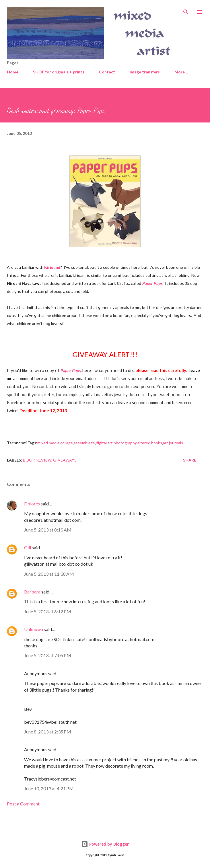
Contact (107, 72)
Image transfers (145, 72)
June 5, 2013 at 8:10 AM (48, 530)
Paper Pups (152, 283)
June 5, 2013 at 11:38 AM (49, 574)
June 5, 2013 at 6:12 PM (48, 611)
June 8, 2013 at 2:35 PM (48, 732)
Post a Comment (23, 804)
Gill (28, 547)
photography (125, 443)
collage (67, 443)
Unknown (34, 629)
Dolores (32, 504)
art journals (173, 443)
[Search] (186, 10)
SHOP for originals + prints (59, 72)
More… (181, 72)
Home (13, 72)
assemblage (84, 443)
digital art (104, 443)
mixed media (48, 443)
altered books (150, 443)
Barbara (32, 592)
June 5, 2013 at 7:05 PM (48, 655)
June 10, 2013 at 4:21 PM (49, 788)
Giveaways (65, 460)
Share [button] (190, 460)
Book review (37, 460)
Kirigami (52, 267)
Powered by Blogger (105, 844)
